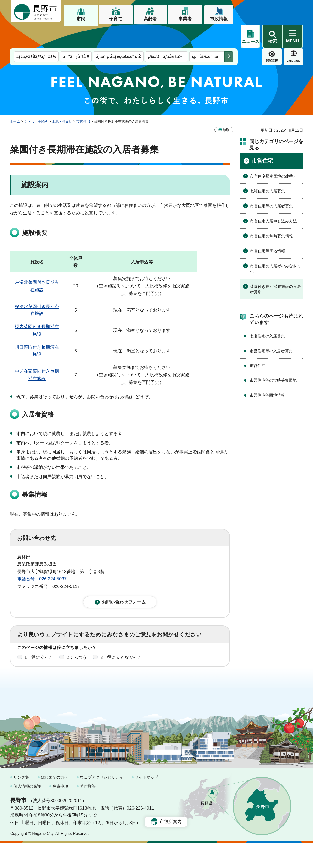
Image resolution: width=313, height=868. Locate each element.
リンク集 (21, 802)
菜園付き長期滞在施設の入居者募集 (275, 266)
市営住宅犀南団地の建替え (273, 153)
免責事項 (60, 812)
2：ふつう (77, 639)
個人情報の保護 (27, 812)
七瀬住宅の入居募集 (268, 168)
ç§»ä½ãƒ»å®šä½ (166, 34)
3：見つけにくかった (134, 660)
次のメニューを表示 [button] (229, 34)
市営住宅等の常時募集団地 (273, 357)
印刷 (226, 107)
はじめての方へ (55, 802)
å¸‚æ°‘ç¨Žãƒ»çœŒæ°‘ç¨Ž (118, 34)
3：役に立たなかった (121, 639)
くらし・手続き (36, 98)
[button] (272, 11)
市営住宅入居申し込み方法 (273, 198)
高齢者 (150, 19)
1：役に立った (39, 639)
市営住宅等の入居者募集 (271, 183)
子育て (116, 19)
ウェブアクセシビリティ (101, 802)
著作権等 (88, 812)
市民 (81, 19)
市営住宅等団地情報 (268, 228)
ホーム (15, 98)
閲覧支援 (250, 38)
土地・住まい (62, 98)
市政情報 (219, 19)
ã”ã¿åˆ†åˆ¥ (76, 34)
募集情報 (35, 471)
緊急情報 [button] (293, 37)
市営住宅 (83, 98)
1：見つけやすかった (45, 660)
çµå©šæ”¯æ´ (207, 34)
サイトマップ (146, 802)
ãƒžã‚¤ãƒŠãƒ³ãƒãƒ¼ (36, 34)
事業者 (185, 19)
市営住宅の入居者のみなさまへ (275, 246)
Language (272, 38)
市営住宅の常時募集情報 (271, 213)
